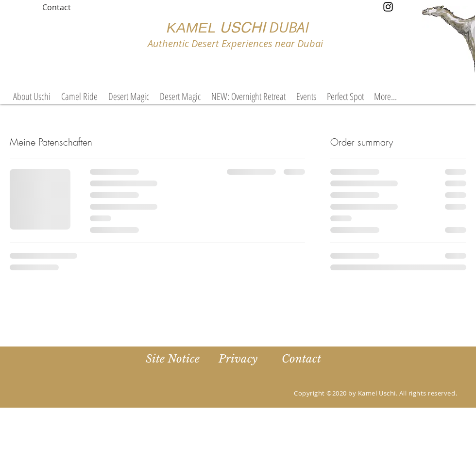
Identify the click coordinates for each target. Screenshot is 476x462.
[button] (306, 97)
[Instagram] (388, 7)
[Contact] (56, 8)
